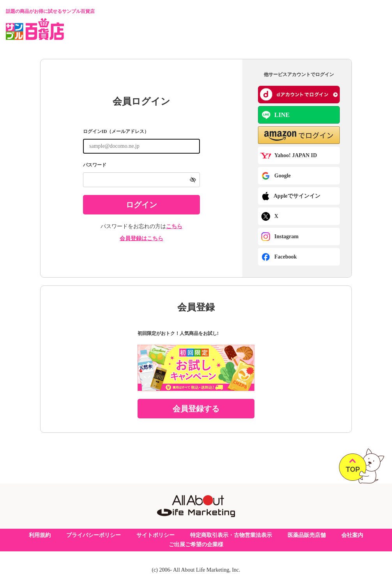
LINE (275, 115)
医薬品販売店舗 (307, 535)
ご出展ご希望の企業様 (196, 545)
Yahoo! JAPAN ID (288, 156)
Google (276, 176)
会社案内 (352, 535)
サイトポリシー (155, 535)
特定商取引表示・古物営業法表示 (231, 535)
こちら (174, 226)
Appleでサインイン (291, 196)
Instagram (280, 237)
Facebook (279, 257)
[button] (299, 135)
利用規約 (40, 535)
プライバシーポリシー (94, 535)
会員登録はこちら (141, 238)
